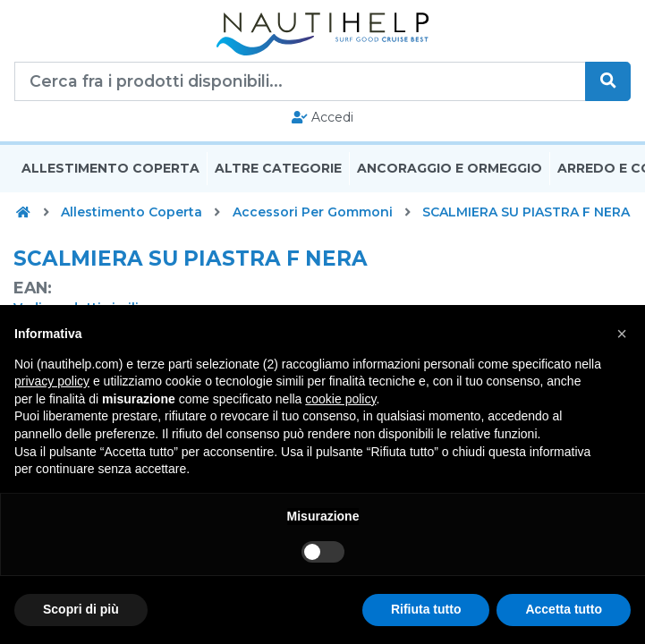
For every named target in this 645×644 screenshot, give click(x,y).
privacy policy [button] (52, 381)
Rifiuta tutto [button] (426, 609)
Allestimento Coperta (110, 168)
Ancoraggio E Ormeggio (450, 168)
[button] (622, 334)
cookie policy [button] (340, 399)
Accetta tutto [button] (564, 609)
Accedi (322, 117)
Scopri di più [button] (81, 609)
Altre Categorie (278, 168)
